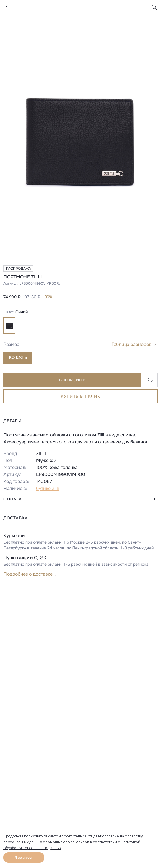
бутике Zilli (47, 488)
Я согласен (24, 858)
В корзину (72, 380)
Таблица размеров (132, 344)
